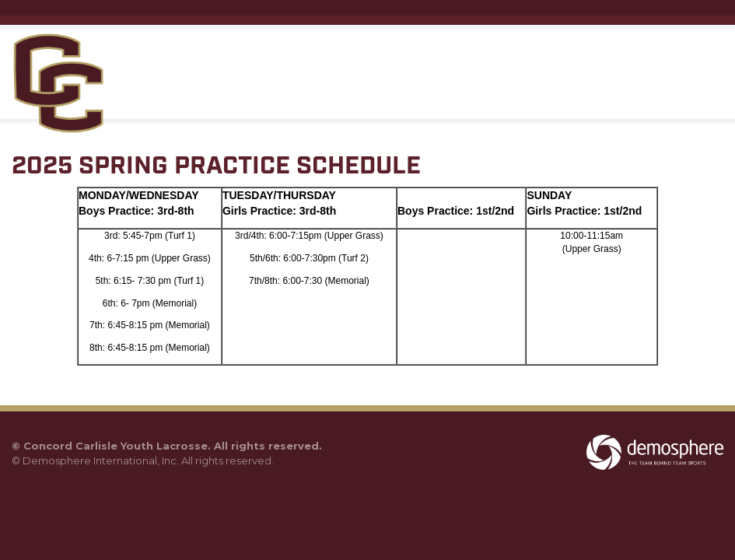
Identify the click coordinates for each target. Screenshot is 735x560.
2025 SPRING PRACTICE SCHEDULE (216, 166)
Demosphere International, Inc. (101, 460)
